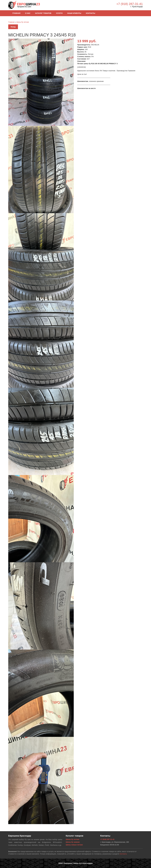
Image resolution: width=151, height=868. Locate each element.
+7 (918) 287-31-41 (130, 4)
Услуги (59, 13)
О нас (28, 13)
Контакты (90, 13)
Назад (13, 27)
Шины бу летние (23, 22)
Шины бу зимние (73, 842)
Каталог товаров (43, 13)
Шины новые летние (74, 845)
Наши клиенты (74, 13)
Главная (16, 13)
